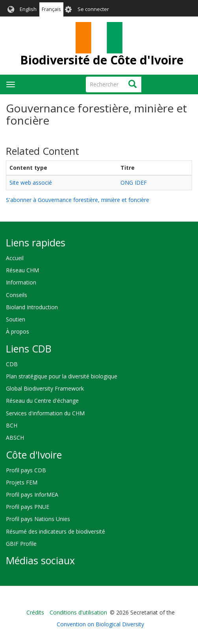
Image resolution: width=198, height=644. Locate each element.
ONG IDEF (134, 183)
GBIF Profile (21, 544)
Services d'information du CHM (45, 413)
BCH (12, 425)
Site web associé (31, 183)
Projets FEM (22, 482)
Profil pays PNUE (28, 507)
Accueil (15, 258)
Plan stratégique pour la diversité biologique (62, 376)
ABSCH (15, 438)
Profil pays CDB (26, 470)
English (28, 9)
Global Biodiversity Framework (45, 388)
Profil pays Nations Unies (38, 519)
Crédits (35, 612)
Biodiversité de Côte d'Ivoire (102, 60)
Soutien (16, 319)
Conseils (17, 295)
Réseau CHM (22, 270)
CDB (12, 364)
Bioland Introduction (32, 307)
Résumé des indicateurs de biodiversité (56, 531)
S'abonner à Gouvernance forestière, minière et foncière (78, 200)
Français (51, 9)
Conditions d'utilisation (78, 612)
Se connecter (93, 9)
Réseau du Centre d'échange (42, 401)
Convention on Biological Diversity (100, 624)
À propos (18, 331)
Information (21, 282)
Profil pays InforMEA (32, 494)
